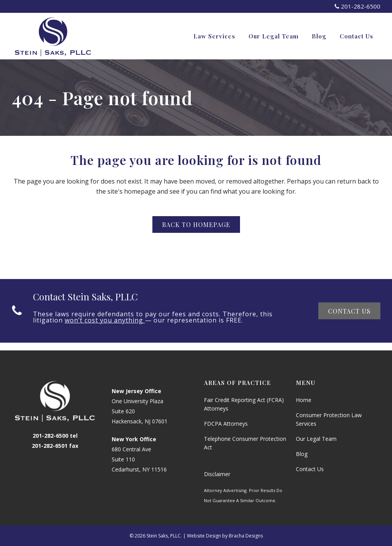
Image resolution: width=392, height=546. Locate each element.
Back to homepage (196, 224)
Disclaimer (217, 474)
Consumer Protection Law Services (329, 419)
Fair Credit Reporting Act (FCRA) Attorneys (244, 404)
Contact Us (349, 311)
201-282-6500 (357, 6)
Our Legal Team (316, 439)
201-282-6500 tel (55, 436)
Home (304, 400)
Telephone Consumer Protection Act (245, 443)
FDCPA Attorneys (226, 424)
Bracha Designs (246, 536)
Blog (302, 454)
